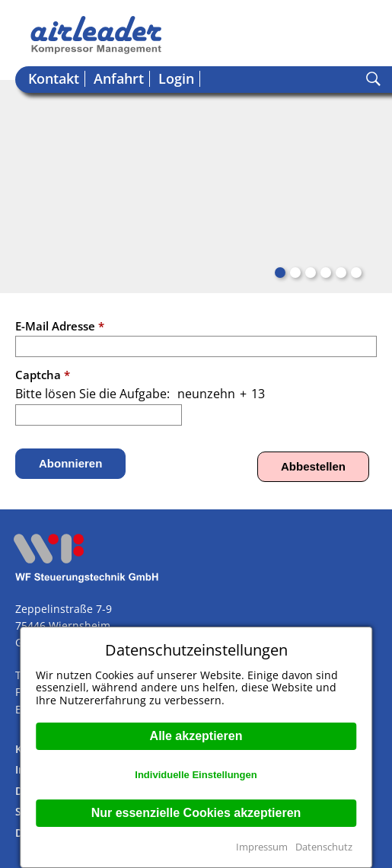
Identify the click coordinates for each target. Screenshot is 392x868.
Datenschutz (324, 847)
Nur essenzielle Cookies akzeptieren (196, 813)
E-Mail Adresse (60, 326)
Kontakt (54, 79)
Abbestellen (313, 466)
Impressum (262, 847)
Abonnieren (70, 463)
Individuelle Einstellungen (196, 775)
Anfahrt (119, 79)
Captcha (43, 375)
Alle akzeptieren (196, 736)
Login (176, 79)
